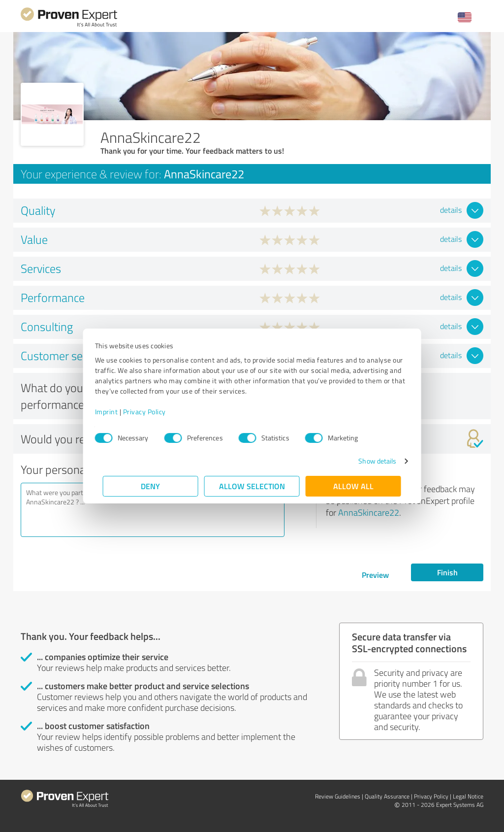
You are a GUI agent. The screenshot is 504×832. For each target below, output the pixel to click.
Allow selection (252, 486)
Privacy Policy (152, 412)
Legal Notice (468, 796)
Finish (447, 572)
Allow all (353, 486)
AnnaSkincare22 (369, 512)
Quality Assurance (387, 796)
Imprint (114, 412)
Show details (369, 461)
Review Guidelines (338, 796)
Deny (151, 486)
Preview (375, 575)
